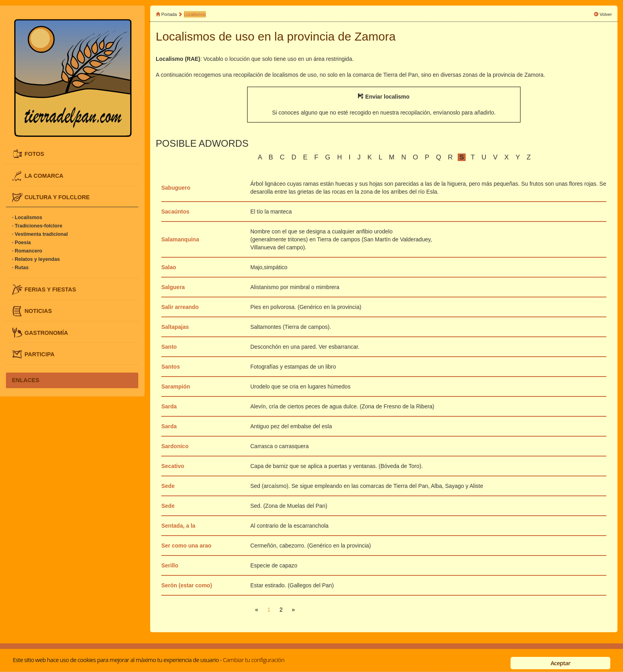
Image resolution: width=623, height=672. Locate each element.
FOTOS (34, 154)
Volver (606, 14)
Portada (169, 14)
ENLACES (26, 380)
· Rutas (20, 268)
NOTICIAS (38, 311)
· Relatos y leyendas (36, 259)
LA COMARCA (44, 175)
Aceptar (561, 663)
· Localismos (27, 218)
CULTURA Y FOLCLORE (57, 197)
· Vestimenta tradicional (40, 234)
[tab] (72, 154)
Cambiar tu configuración (254, 660)
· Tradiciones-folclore (37, 226)
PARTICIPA (40, 354)
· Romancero (27, 251)
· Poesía (21, 243)
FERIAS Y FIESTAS (50, 289)
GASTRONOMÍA (46, 332)
